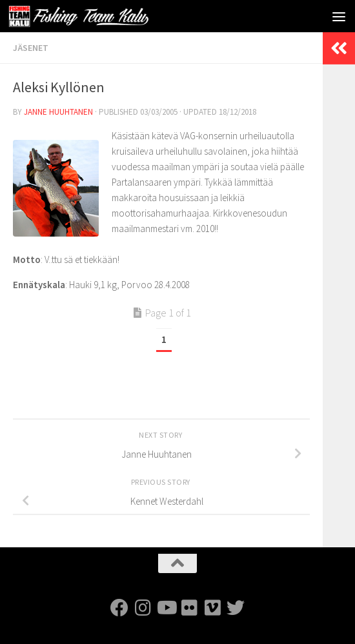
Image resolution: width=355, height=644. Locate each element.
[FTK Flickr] (189, 608)
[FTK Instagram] (143, 608)
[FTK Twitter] (236, 608)
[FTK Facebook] (119, 608)
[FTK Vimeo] (212, 608)
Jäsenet (31, 48)
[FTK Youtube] (166, 608)
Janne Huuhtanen (58, 112)
